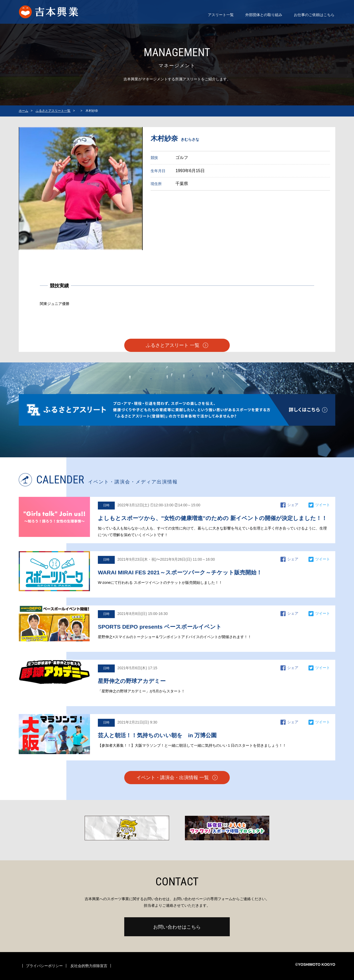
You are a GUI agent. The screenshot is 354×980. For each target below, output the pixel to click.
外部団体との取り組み (264, 15)
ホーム (23, 111)
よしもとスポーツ (54, 12)
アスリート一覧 (221, 15)
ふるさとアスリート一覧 (53, 111)
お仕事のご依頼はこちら (314, 15)
